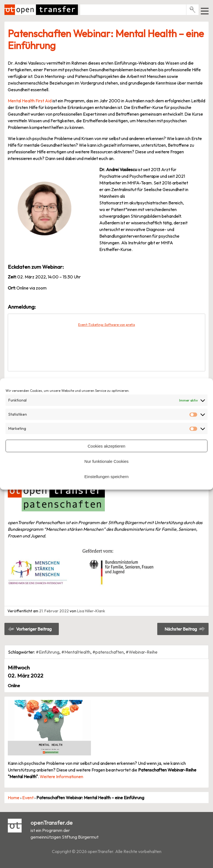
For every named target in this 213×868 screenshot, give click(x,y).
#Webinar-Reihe (142, 652)
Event (28, 798)
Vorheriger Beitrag (34, 629)
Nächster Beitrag (181, 629)
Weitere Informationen (61, 776)
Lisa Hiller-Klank (91, 611)
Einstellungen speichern (106, 476)
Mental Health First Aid (30, 101)
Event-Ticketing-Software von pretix (107, 325)
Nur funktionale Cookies (106, 461)
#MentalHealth (76, 652)
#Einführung (48, 652)
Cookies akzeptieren (106, 446)
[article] (106, 342)
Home (14, 798)
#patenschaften (108, 652)
